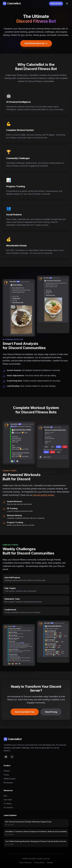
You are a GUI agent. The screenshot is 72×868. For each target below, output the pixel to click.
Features (7, 771)
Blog (5, 796)
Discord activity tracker (44, 495)
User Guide (8, 800)
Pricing (6, 775)
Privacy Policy (39, 862)
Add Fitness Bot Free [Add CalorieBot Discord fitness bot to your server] (36, 43)
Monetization (8, 783)
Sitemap (50, 862)
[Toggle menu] (67, 3)
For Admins (8, 804)
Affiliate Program (10, 779)
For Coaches (8, 807)
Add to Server (56, 3)
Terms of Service (25, 862)
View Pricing (51, 712)
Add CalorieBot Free (25, 712)
